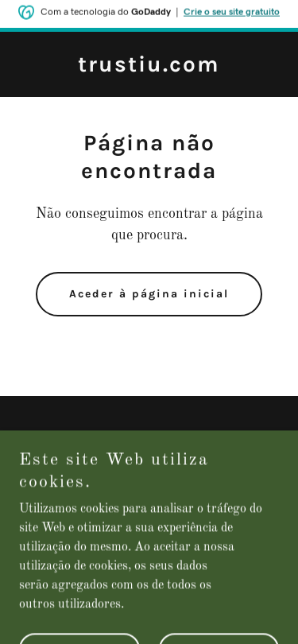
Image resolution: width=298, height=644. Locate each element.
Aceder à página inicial (149, 294)
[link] (149, 68)
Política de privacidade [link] (149, 438)
